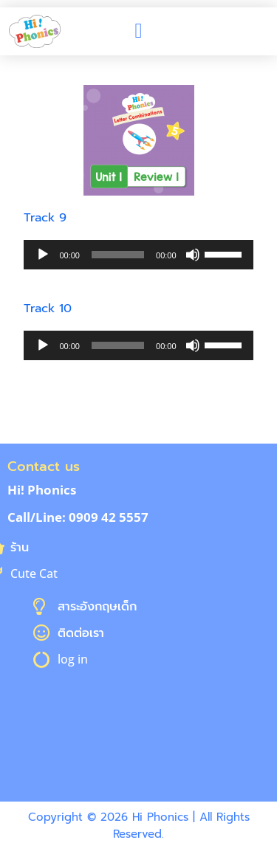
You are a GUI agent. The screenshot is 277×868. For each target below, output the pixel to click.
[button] (138, 31)
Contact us (44, 466)
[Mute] (193, 255)
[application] (138, 255)
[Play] (43, 255)
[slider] (118, 255)
